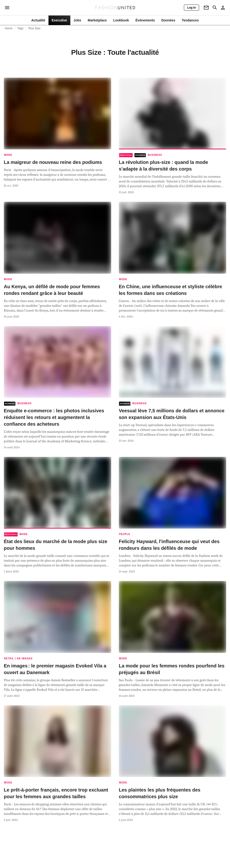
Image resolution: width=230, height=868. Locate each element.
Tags (20, 28)
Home (9, 28)
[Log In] (192, 8)
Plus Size (34, 28)
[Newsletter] (206, 8)
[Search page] (215, 8)
